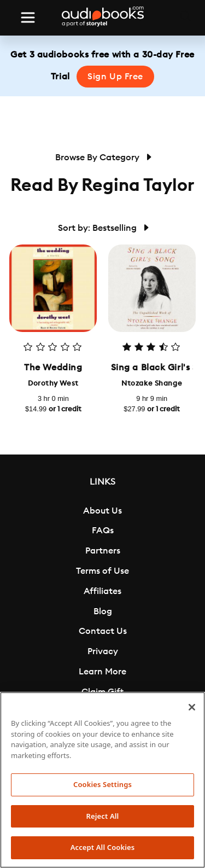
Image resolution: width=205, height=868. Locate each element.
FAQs (103, 531)
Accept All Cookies (103, 847)
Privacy (103, 651)
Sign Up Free (115, 77)
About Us (102, 511)
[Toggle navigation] (28, 18)
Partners (103, 551)
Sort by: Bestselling (103, 228)
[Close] (192, 707)
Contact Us (103, 631)
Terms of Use (102, 571)
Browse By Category (103, 158)
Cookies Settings (102, 784)
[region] (102, 780)
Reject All (103, 816)
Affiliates (102, 591)
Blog (103, 611)
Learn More (102, 672)
